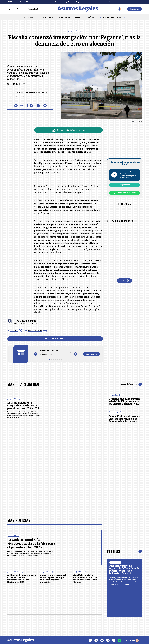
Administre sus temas (55, 339)
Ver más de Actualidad (131, 384)
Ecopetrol (67, 2)
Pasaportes (128, 2)
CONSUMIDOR (64, 17)
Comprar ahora (125, 185)
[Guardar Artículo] (20, 106)
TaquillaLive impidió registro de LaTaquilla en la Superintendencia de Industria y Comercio (124, 570)
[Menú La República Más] (9, 9)
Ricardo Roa (54, 2)
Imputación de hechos (85, 2)
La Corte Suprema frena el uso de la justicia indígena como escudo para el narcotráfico (53, 579)
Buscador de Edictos (113, 17)
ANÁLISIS (91, 17)
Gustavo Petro (35, 331)
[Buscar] (19, 9)
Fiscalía (101, 2)
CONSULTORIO (47, 17)
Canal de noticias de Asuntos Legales (69, 130)
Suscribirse (134, 9)
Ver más (124, 281)
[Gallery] (56, 352)
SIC (20, 2)
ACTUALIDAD (30, 17)
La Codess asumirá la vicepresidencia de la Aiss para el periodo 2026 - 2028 (23, 406)
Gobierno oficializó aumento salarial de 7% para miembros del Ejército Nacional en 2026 (125, 401)
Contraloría (114, 2)
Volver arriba (132, 640)
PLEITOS (79, 17)
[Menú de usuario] (119, 9)
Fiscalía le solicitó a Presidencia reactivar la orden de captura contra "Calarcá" (85, 579)
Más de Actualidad (24, 384)
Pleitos (113, 551)
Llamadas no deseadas (35, 2)
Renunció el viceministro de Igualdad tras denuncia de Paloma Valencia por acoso (124, 419)
